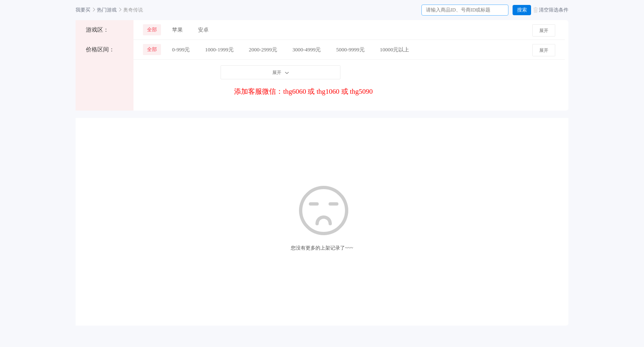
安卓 (203, 30)
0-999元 (181, 50)
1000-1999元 (219, 50)
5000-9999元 (350, 50)
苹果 (177, 30)
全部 (152, 30)
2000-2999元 (263, 50)
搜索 (522, 10)
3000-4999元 (307, 50)
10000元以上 (395, 50)
